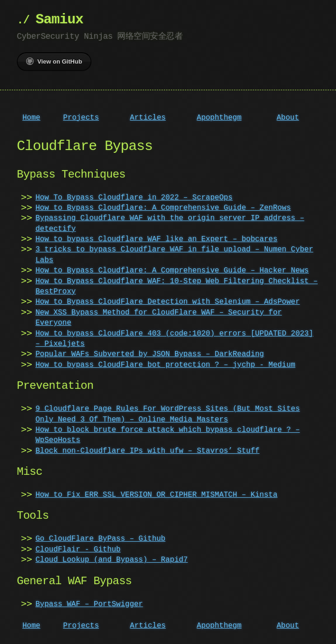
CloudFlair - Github (78, 550)
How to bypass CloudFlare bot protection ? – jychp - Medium (165, 365)
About (288, 118)
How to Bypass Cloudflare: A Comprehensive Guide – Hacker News (172, 271)
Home (31, 118)
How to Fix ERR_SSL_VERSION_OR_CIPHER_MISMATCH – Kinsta (156, 495)
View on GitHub (54, 61)
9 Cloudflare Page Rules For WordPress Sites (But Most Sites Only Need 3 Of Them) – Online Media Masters (168, 414)
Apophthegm (219, 118)
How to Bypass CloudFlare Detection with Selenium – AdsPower (168, 302)
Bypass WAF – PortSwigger (89, 604)
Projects (81, 118)
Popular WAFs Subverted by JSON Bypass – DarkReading (150, 354)
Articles (148, 118)
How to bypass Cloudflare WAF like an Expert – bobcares (156, 239)
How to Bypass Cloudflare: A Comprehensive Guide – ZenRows (163, 208)
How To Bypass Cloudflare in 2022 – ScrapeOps (134, 198)
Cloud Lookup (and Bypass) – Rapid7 (112, 560)
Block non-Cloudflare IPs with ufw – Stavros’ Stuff (147, 451)
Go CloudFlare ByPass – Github (100, 539)
